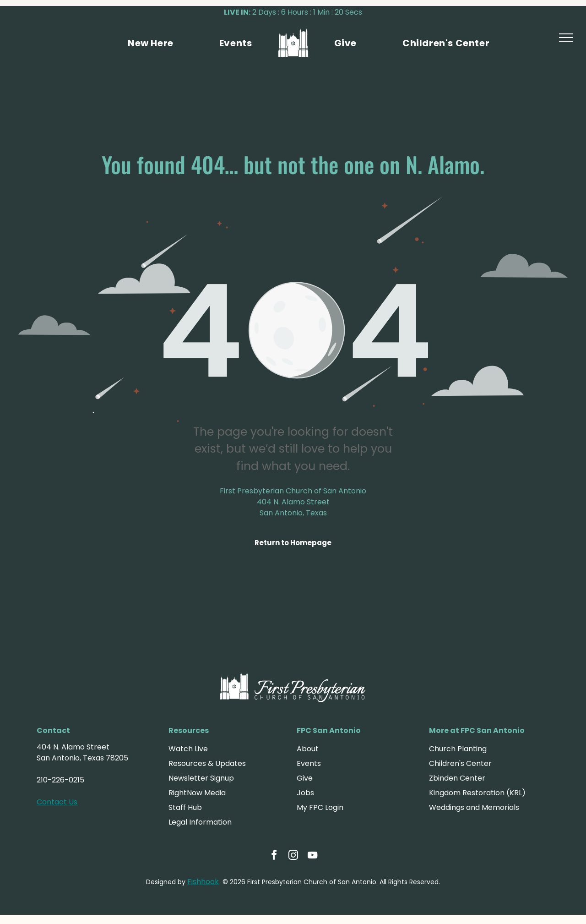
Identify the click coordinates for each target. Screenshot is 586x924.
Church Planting (458, 749)
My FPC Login (320, 807)
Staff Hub (185, 807)
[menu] (566, 38)
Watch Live (188, 749)
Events (309, 763)
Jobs (305, 793)
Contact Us (57, 802)
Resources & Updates (207, 763)
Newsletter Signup (201, 778)
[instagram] (293, 856)
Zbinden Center (457, 778)
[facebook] (274, 856)
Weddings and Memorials (474, 807)
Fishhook (203, 882)
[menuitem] (151, 43)
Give (305, 778)
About (308, 749)
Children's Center (460, 763)
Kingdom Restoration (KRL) (477, 793)
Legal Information (200, 822)
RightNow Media (197, 793)
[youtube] (312, 856)
